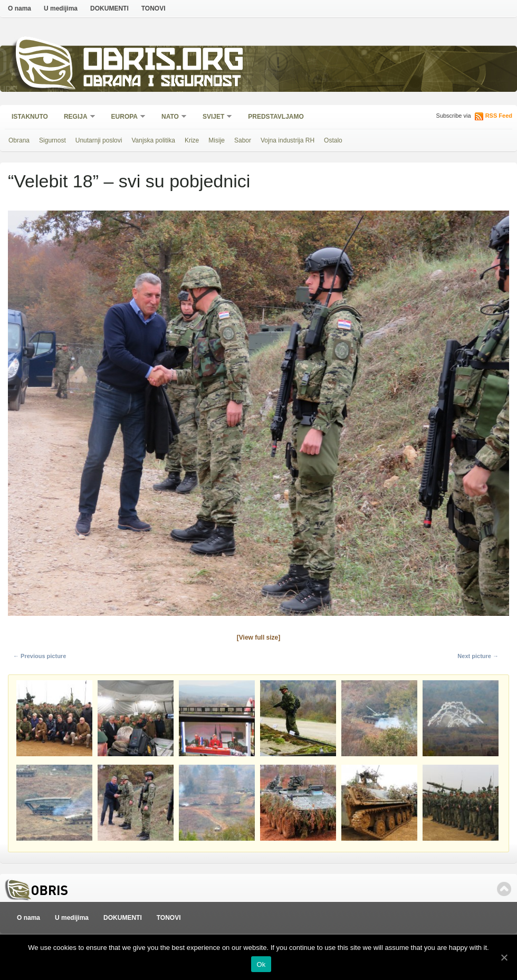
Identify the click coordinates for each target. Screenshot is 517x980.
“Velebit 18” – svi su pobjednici (129, 181)
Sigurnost (52, 140)
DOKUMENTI (109, 8)
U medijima (61, 8)
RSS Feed (499, 116)
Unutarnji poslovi (99, 140)
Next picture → (478, 656)
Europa (125, 117)
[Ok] (504, 957)
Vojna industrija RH (288, 140)
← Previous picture (40, 656)
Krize (192, 140)
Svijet (214, 117)
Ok (261, 964)
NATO (171, 117)
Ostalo (333, 140)
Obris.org (164, 62)
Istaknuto (30, 117)
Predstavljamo (276, 117)
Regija (76, 117)
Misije (217, 140)
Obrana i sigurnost (162, 83)
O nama (20, 8)
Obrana (19, 140)
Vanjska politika (153, 140)
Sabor (243, 140)
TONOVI (154, 8)
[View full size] (258, 638)
